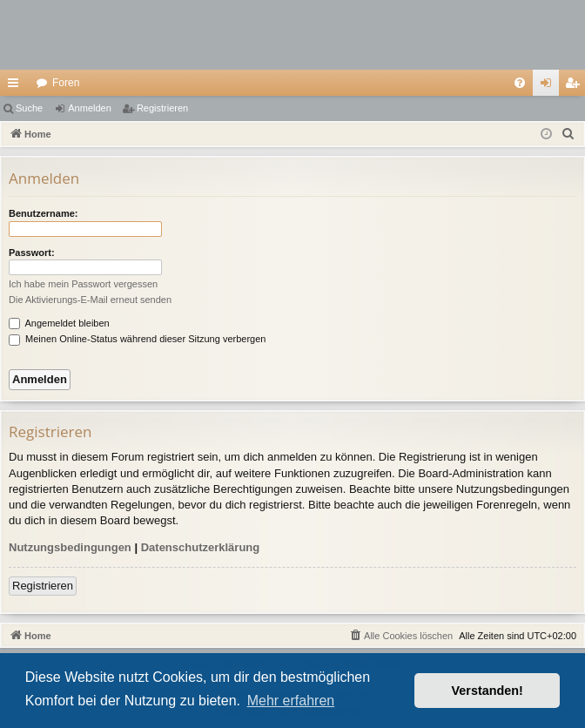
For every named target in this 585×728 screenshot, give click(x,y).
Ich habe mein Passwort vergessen (83, 284)
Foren (66, 83)
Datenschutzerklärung (201, 547)
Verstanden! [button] (487, 691)
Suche (29, 108)
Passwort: (32, 253)
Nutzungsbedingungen (70, 547)
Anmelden (90, 108)
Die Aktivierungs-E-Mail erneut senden (90, 300)
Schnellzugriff (17, 86)
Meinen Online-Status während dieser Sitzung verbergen (137, 339)
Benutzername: (43, 213)
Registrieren (162, 108)
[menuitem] (520, 83)
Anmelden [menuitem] (550, 86)
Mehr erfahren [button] (291, 701)
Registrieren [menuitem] (576, 86)
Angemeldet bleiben (59, 323)
